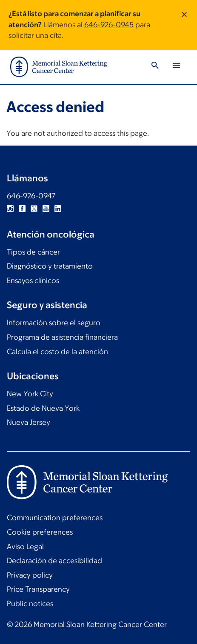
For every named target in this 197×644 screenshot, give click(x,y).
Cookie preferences (40, 532)
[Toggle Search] (155, 67)
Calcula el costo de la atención (57, 352)
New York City (30, 394)
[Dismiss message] (184, 25)
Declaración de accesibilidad (54, 561)
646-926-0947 (31, 196)
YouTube (46, 209)
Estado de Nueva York (43, 408)
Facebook (22, 209)
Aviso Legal (25, 547)
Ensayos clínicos (33, 280)
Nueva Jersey (29, 422)
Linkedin (58, 209)
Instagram (10, 209)
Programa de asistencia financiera (62, 337)
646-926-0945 (109, 25)
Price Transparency (38, 589)
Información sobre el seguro (54, 323)
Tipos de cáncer (33, 252)
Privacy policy (30, 575)
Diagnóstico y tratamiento (50, 266)
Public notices (30, 604)
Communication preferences (55, 518)
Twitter (34, 209)
